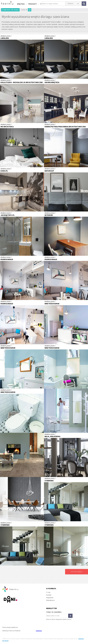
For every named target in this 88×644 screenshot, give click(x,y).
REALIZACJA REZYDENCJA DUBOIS (22, 189)
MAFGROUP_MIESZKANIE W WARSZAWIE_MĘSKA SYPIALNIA (66, 189)
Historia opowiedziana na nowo (22, 455)
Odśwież (30, 10)
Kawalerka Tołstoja (22, 278)
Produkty (34, 4)
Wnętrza (22, 4)
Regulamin (50, 598)
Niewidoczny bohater (66, 411)
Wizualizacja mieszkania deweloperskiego (22, 101)
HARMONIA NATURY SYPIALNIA (22, 145)
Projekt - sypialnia (22, 57)
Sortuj (23, 10)
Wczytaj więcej (77, 572)
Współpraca (50, 600)
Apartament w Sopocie (66, 101)
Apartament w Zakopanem (22, 234)
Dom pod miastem (66, 499)
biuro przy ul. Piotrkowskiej (66, 145)
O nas (48, 592)
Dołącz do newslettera (54, 612)
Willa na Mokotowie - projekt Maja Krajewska (66, 455)
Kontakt (49, 595)
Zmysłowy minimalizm (22, 499)
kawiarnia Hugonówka (66, 234)
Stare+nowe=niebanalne (66, 322)
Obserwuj (39, 631)
